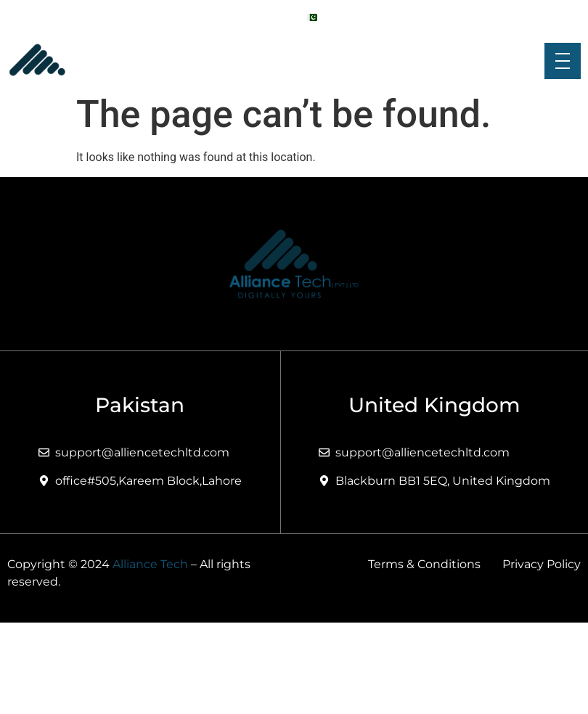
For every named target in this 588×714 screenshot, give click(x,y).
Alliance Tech (150, 564)
